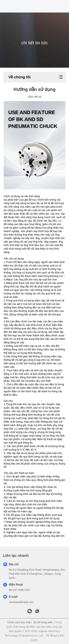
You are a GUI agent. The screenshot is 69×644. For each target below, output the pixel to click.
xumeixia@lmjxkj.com (21, 602)
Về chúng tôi (20, 77)
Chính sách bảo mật (19, 622)
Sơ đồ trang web (43, 622)
